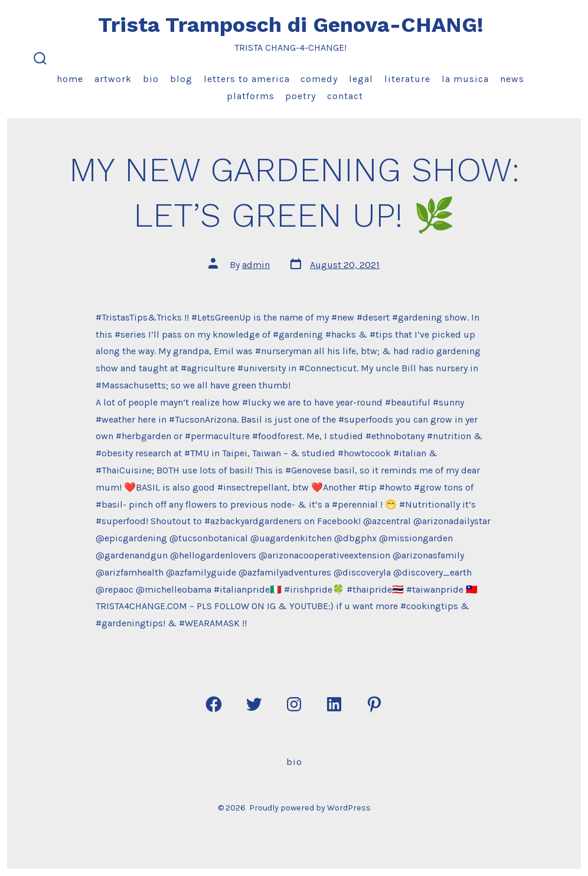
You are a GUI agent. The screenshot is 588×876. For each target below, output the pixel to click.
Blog (181, 79)
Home (70, 79)
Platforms (251, 96)
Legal (361, 79)
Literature (407, 79)
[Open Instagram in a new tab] (294, 704)
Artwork (113, 79)
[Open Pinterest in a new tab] (374, 704)
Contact (345, 96)
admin (256, 265)
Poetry (300, 96)
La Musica (465, 79)
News (512, 79)
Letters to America (247, 79)
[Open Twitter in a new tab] (254, 704)
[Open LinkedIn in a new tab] (334, 704)
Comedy (319, 79)
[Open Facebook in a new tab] (214, 704)
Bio (151, 79)
